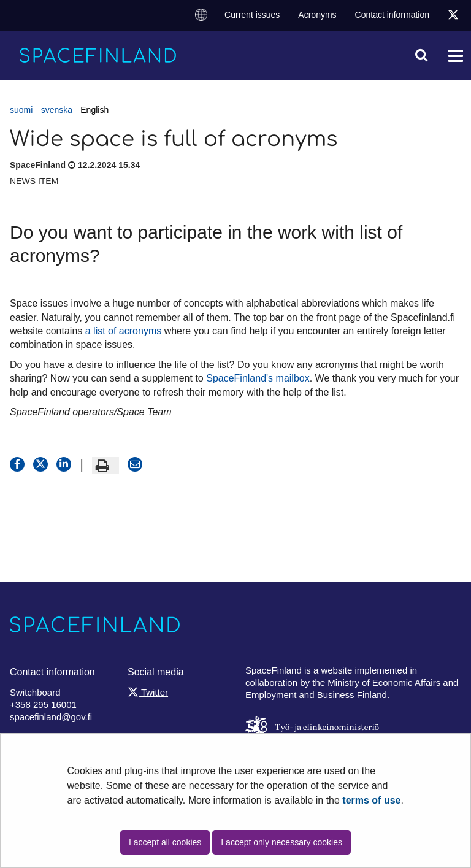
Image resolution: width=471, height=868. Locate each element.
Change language (201, 14)
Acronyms (317, 15)
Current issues (252, 15)
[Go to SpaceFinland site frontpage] (98, 55)
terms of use (371, 800)
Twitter (148, 692)
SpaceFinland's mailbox (258, 378)
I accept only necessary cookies (281, 842)
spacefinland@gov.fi (51, 717)
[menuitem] (201, 15)
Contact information (392, 15)
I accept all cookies (165, 842)
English (94, 110)
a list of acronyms (123, 331)
